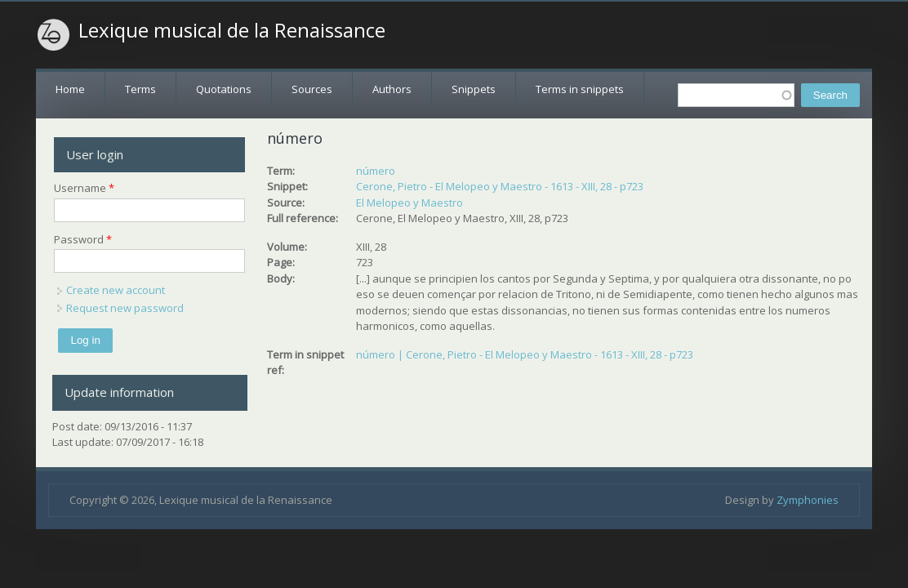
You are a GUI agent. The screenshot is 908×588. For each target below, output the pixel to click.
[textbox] (736, 95)
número (376, 171)
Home (70, 89)
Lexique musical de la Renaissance (232, 30)
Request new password (125, 308)
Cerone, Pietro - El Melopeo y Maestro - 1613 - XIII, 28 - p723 (500, 186)
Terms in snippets (580, 89)
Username (84, 188)
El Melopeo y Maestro (409, 203)
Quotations (224, 89)
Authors (392, 89)
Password (83, 239)
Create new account (116, 290)
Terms (140, 89)
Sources (312, 89)
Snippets (474, 89)
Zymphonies (808, 500)
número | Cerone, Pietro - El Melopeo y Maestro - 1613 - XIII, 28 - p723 (525, 354)
